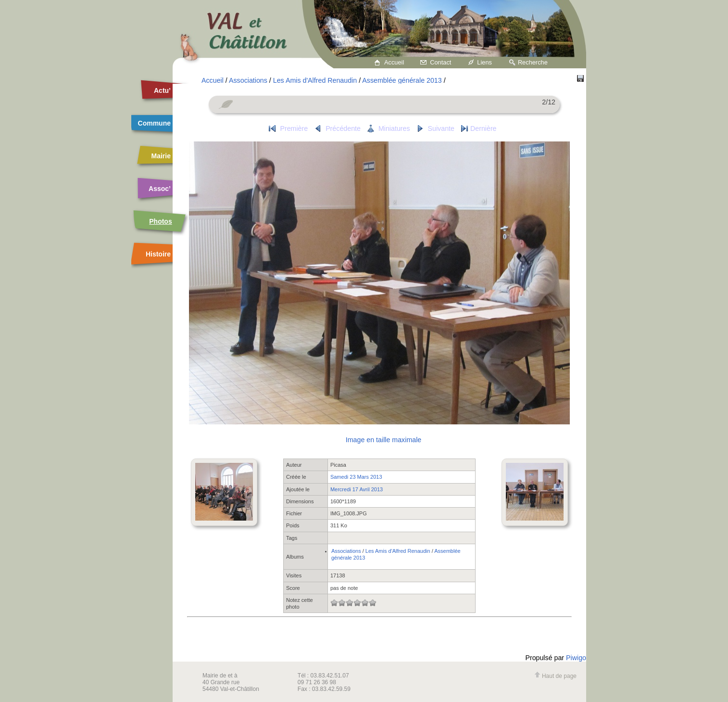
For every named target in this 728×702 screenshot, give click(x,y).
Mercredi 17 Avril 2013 (357, 489)
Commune (154, 123)
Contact (440, 62)
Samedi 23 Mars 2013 (356, 477)
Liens (484, 62)
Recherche (533, 62)
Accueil (394, 62)
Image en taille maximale (383, 440)
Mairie (161, 156)
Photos (160, 221)
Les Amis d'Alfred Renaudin (315, 80)
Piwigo (576, 658)
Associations (248, 80)
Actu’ (162, 90)
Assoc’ (160, 189)
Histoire (158, 254)
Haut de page (555, 676)
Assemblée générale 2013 (402, 80)
